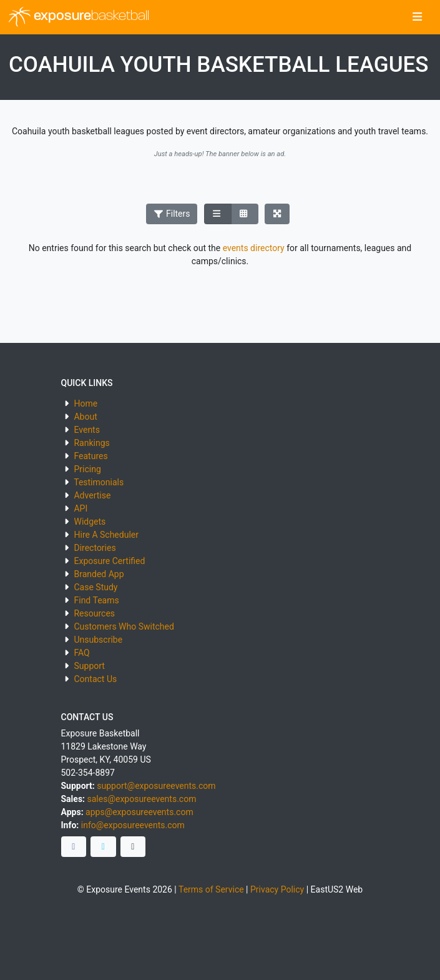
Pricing (87, 469)
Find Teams (96, 600)
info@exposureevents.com (133, 825)
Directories (95, 548)
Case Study (95, 587)
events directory (254, 248)
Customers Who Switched (124, 626)
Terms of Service (211, 889)
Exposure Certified (109, 561)
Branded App (99, 574)
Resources (94, 613)
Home (86, 403)
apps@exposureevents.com (139, 812)
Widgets (90, 522)
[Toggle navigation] (417, 17)
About (85, 417)
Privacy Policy (277, 889)
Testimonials (99, 482)
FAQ (81, 653)
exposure (79, 17)
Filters (172, 214)
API (81, 508)
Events (86, 430)
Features (90, 456)
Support (89, 666)
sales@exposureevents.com (142, 799)
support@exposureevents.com (156, 786)
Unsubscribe (98, 640)
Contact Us (95, 679)
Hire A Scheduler (106, 535)
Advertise (92, 495)
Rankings (91, 443)
